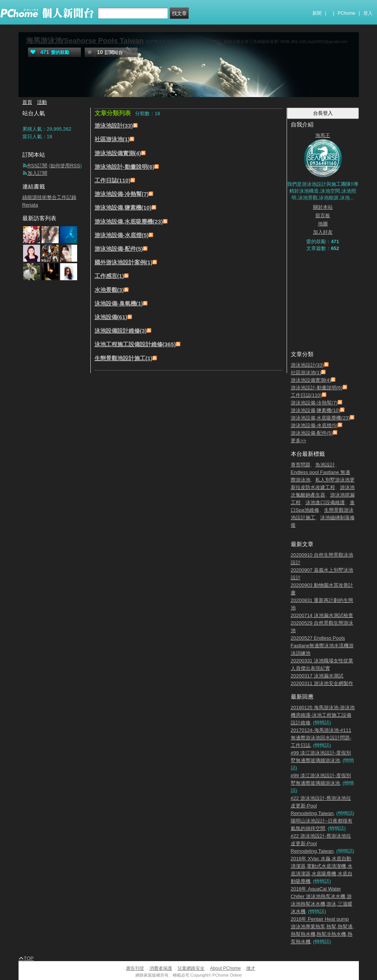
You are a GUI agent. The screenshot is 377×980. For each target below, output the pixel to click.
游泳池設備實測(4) (118, 153)
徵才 (251, 968)
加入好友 (323, 232)
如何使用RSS (65, 166)
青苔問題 (301, 465)
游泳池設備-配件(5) (119, 249)
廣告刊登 (135, 968)
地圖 (323, 224)
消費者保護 (161, 968)
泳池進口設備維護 (325, 502)
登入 (368, 13)
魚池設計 (325, 465)
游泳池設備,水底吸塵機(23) (129, 221)
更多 (299, 441)
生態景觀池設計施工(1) (124, 358)
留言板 (323, 215)
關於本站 (323, 207)
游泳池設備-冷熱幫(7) (122, 194)
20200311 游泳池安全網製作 (322, 683)
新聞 (317, 13)
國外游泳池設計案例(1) (124, 262)
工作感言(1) (109, 276)
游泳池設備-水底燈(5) (122, 235)
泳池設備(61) (111, 317)
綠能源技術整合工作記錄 (49, 197)
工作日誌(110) (113, 180)
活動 (42, 102)
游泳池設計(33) (114, 126)
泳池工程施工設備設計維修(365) (135, 344)
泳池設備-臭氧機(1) (119, 303)
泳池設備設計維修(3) (121, 331)
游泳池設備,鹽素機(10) (123, 208)
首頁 (27, 102)
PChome (347, 13)
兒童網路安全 (191, 968)
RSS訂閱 (38, 166)
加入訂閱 (37, 173)
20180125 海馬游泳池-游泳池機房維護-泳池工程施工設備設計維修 (323, 715)
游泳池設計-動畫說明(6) (125, 167)
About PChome (225, 968)
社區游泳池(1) (112, 139)
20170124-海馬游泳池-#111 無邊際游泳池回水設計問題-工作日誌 (321, 738)
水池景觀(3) (109, 290)
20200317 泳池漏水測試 (317, 676)
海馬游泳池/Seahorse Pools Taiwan (85, 41)
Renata (30, 205)
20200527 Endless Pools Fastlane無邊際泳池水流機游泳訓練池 (322, 646)
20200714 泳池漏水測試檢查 (322, 615)
